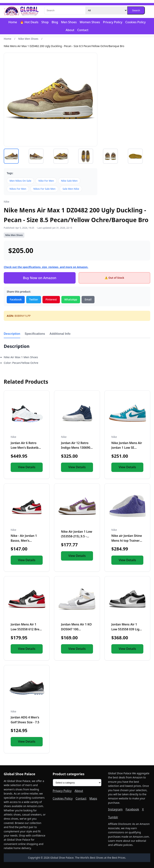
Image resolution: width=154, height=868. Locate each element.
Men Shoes (69, 22)
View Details (27, 467)
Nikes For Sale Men (44, 189)
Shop (45, 22)
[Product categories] (77, 783)
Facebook (16, 299)
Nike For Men (46, 181)
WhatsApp (71, 299)
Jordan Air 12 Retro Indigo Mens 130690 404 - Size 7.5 (76, 448)
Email (88, 299)
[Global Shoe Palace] (21, 10)
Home (13, 22)
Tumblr (113, 817)
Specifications (35, 334)
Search (136, 10)
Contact (83, 30)
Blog (55, 22)
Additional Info (60, 334)
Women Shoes (90, 22)
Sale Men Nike (71, 189)
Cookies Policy (136, 22)
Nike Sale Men (69, 181)
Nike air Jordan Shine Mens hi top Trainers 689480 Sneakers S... (127, 540)
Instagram (115, 809)
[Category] (106, 10)
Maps (93, 798)
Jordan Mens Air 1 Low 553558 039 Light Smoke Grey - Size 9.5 (127, 629)
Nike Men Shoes (28, 39)
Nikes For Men (18, 189)
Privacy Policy (113, 22)
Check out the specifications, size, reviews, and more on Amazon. (46, 267)
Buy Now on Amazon (40, 278)
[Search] (65, 10)
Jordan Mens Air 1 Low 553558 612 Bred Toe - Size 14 (26, 629)
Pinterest (51, 299)
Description (12, 334)
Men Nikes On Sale (20, 181)
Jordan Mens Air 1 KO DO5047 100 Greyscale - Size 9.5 (76, 629)
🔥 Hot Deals (29, 22)
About (70, 30)
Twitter (34, 299)
